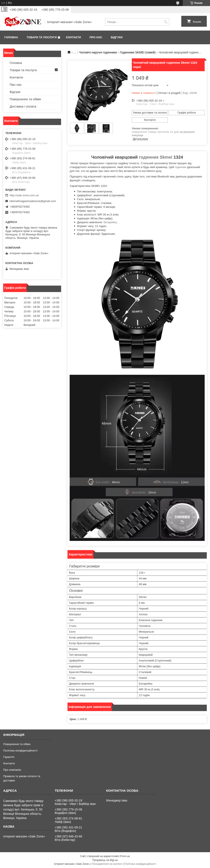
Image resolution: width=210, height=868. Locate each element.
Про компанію (12, 770)
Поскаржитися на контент (107, 864)
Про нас (96, 37)
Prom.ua (125, 856)
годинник (180, 167)
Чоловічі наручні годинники (98, 52)
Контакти (73, 37)
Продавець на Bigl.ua (105, 860)
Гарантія (9, 757)
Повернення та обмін (25, 99)
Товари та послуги (42, 37)
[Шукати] (166, 22)
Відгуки (117, 37)
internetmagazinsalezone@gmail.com (33, 201)
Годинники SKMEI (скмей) (138, 52)
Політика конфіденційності (20, 751)
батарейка (110, 222)
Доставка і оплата (23, 106)
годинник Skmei (156, 157)
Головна (11, 37)
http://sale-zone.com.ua (24, 195)
